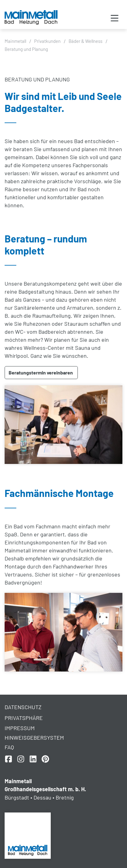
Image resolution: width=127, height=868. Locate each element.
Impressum (20, 728)
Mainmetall (15, 41)
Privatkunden (47, 41)
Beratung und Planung (26, 49)
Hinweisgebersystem (34, 738)
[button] (115, 19)
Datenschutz (23, 707)
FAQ (9, 747)
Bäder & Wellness (85, 41)
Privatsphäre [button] (24, 718)
